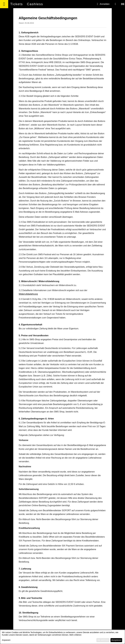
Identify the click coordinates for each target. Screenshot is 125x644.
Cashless (35, 4)
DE (123, 4)
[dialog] (62, 637)
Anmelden (103, 4)
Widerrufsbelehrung (28, 294)
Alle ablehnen (103, 640)
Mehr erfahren (75, 635)
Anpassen (6, 640)
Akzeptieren (116, 640)
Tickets (17, 4)
